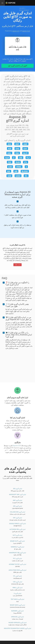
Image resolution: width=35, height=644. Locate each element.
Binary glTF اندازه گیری (17, 541)
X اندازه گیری (17, 593)
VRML (19, 167)
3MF (17, 144)
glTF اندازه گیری (17, 535)
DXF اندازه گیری (18, 518)
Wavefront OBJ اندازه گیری (17, 553)
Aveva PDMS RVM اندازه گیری (17, 570)
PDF (10, 162)
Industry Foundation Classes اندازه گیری (17, 628)
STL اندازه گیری (17, 576)
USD (9, 176)
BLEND (25, 171)
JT (14, 158)
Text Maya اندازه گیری (17, 599)
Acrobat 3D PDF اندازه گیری (17, 564)
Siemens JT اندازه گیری (17, 547)
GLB (7, 158)
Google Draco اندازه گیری (17, 523)
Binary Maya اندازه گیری (17, 605)
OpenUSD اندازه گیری (18, 617)
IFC (26, 176)
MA (9, 171)
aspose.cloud (26, 31)
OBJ (21, 158)
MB (16, 171)
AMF (25, 144)
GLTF (25, 153)
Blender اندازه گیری (18, 611)
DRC (9, 153)
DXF (25, 148)
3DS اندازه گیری (17, 489)
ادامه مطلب (17, 265)
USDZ (18, 176)
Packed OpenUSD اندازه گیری (17, 623)
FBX (17, 153)
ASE (10, 148)
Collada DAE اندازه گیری (17, 512)
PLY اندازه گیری (18, 558)
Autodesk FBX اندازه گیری (17, 529)
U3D (10, 167)
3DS (9, 144)
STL (26, 162)
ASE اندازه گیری (17, 506)
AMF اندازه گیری (17, 500)
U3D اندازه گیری (17, 582)
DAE (17, 148)
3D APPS (22, 8)
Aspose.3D (16, 445)
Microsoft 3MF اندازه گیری (17, 494)
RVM (18, 162)
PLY (28, 158)
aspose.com (16, 31)
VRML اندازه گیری (17, 588)
